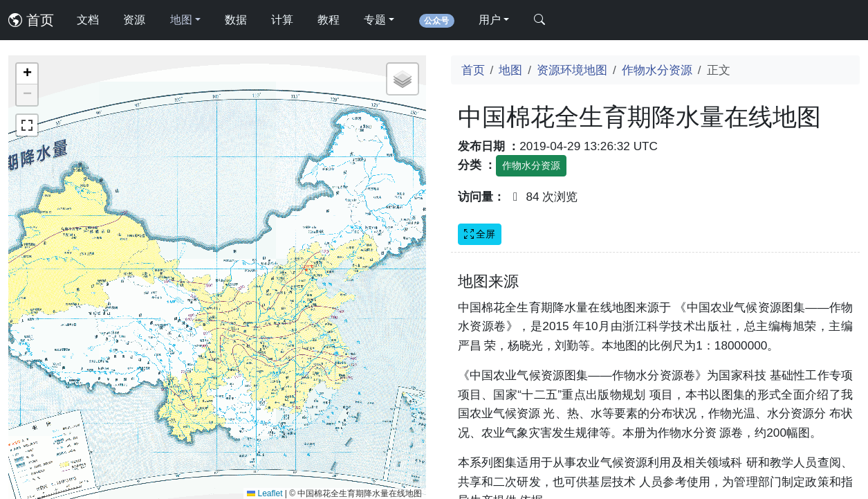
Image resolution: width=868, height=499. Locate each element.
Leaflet (265, 493)
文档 (88, 20)
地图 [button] (181, 20)
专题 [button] (375, 20)
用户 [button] (490, 20)
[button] (27, 74)
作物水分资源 (657, 70)
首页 (31, 20)
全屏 (480, 234)
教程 (329, 20)
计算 (282, 20)
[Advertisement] (656, 368)
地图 (510, 70)
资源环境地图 (572, 70)
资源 (134, 20)
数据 (236, 20)
